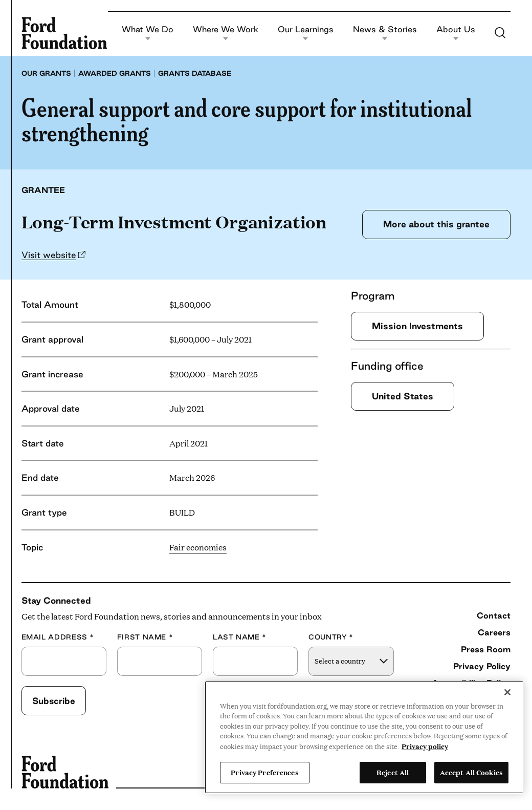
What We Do (148, 33)
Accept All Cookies (471, 772)
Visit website (49, 255)
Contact (494, 615)
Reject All (393, 772)
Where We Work (226, 33)
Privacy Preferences (264, 772)
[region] (364, 737)
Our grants (46, 73)
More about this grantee (436, 224)
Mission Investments (417, 326)
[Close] (507, 692)
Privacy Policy (482, 666)
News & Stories (385, 33)
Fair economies (198, 547)
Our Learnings (306, 33)
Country (331, 637)
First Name (145, 637)
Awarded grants (115, 73)
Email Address (58, 637)
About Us (456, 33)
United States (403, 396)
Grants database (195, 73)
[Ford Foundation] (64, 33)
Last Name (240, 637)
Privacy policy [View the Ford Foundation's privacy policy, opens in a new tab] (425, 746)
